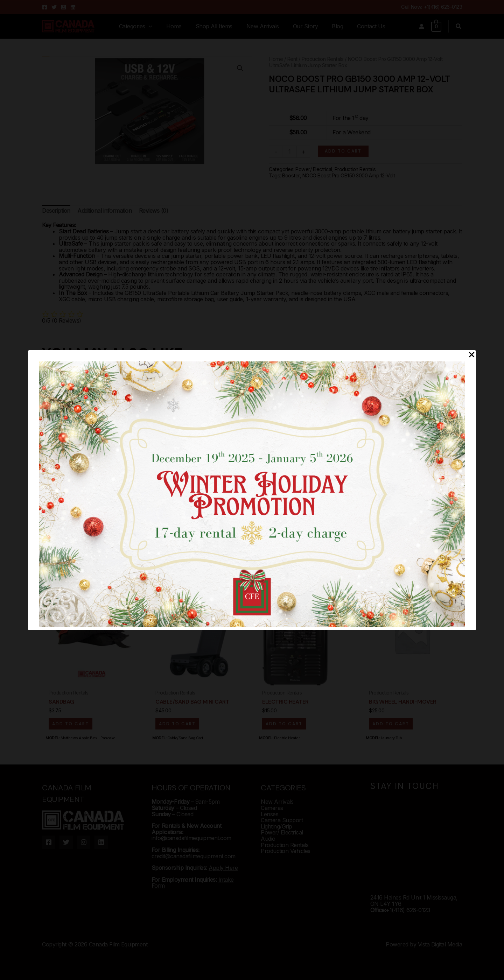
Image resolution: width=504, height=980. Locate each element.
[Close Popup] (472, 355)
